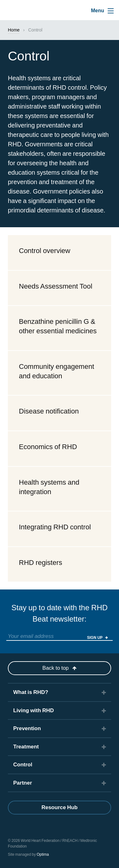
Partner (23, 783)
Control (23, 765)
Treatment (26, 747)
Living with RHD (34, 710)
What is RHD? (31, 692)
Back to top (60, 668)
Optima (43, 854)
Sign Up (98, 638)
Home (14, 30)
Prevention (27, 728)
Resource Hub (60, 807)
